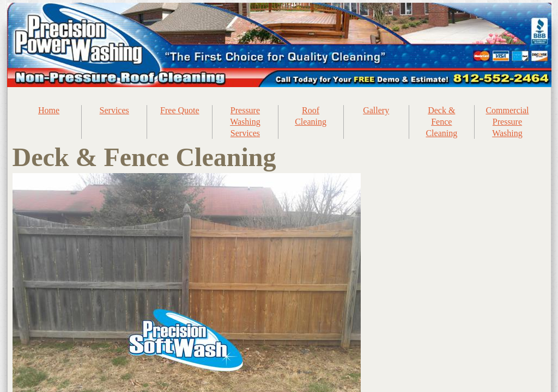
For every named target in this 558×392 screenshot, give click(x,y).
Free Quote (180, 110)
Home (49, 110)
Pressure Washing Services (245, 122)
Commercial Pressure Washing (507, 122)
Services (114, 110)
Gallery (376, 110)
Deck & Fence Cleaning (441, 122)
